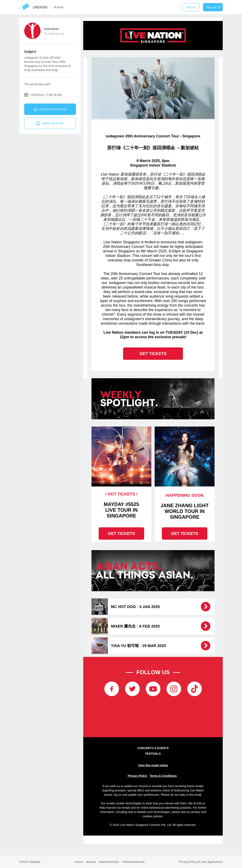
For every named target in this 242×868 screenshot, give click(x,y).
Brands (59, 7)
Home (79, 862)
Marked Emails (109, 862)
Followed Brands (133, 862)
